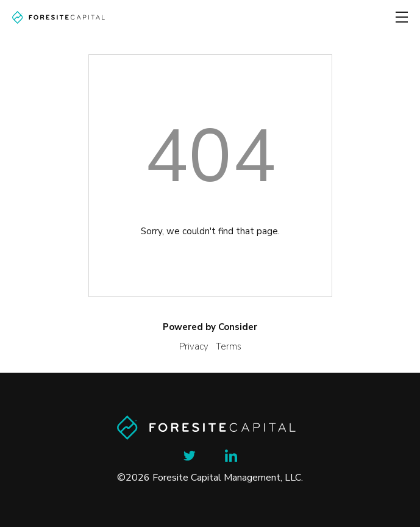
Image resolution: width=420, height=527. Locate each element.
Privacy (194, 346)
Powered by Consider (210, 327)
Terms (229, 346)
